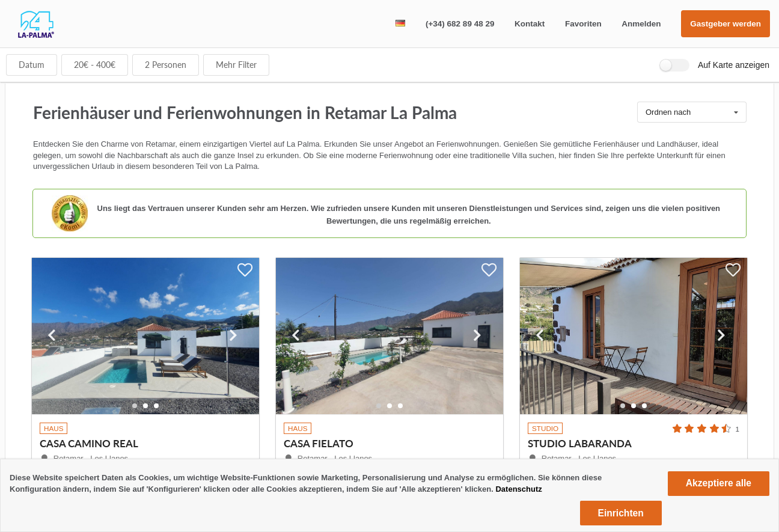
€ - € (95, 65)
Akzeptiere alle (719, 483)
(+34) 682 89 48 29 (460, 24)
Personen (166, 65)
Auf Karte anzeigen (734, 65)
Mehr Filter (236, 65)
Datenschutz (518, 489)
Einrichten (621, 513)
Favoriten (583, 24)
